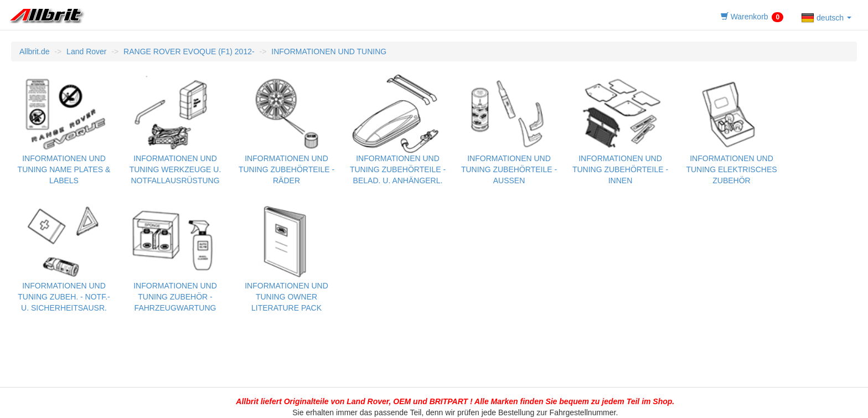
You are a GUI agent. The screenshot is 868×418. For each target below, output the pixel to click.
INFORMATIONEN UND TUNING (329, 51)
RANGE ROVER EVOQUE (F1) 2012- (189, 51)
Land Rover (86, 51)
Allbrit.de (34, 51)
